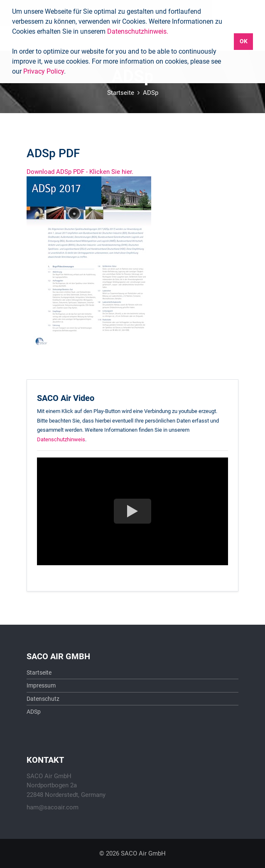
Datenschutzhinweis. (138, 31)
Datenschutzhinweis (61, 439)
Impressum (41, 685)
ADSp (151, 93)
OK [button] (244, 41)
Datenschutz (43, 699)
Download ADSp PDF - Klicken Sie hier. (80, 172)
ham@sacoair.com (53, 807)
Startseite (121, 93)
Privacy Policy (44, 71)
